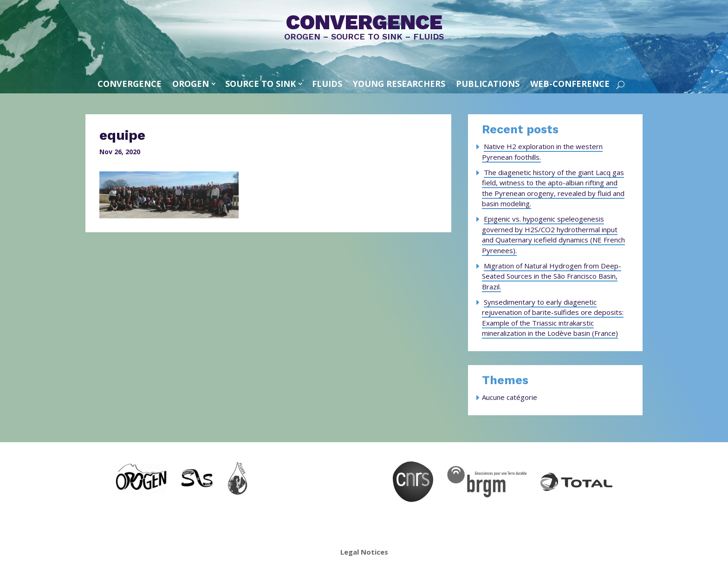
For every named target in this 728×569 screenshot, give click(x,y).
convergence (130, 84)
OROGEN (191, 84)
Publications (488, 84)
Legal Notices (364, 552)
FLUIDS (327, 84)
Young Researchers (399, 84)
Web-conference (570, 84)
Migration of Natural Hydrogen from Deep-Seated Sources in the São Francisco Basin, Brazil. (552, 276)
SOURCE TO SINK (260, 84)
